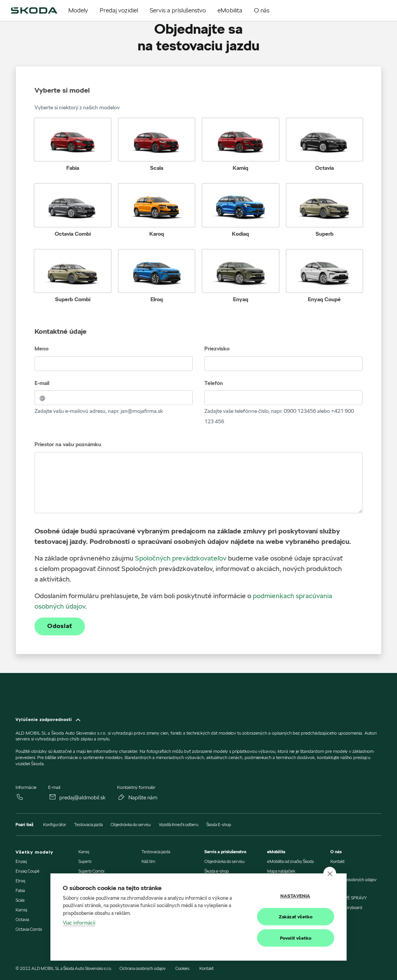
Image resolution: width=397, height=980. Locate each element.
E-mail (42, 383)
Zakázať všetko (296, 917)
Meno (41, 349)
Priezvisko (217, 349)
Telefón (214, 383)
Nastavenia (295, 896)
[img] (34, 10)
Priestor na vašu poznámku (68, 444)
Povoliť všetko (296, 938)
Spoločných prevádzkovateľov (181, 558)
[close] (330, 873)
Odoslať (60, 626)
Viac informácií (79, 923)
